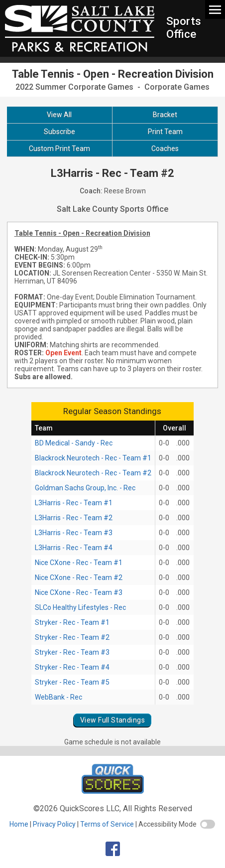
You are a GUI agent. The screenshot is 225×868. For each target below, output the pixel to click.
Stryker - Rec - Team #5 (72, 682)
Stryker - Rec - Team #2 (72, 637)
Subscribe (59, 132)
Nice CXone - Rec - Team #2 (79, 578)
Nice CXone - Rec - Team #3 (79, 592)
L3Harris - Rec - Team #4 (74, 548)
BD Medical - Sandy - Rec (74, 443)
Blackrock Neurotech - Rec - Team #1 (93, 458)
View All (59, 115)
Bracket (165, 115)
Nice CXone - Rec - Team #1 (79, 563)
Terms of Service (107, 824)
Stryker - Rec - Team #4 (72, 667)
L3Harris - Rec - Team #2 (74, 518)
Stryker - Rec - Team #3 (72, 652)
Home (19, 824)
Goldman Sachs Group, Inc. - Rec (85, 488)
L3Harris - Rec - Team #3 (74, 533)
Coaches (165, 148)
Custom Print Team (59, 148)
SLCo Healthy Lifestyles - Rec (80, 607)
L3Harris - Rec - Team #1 (74, 503)
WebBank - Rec (58, 697)
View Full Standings (112, 720)
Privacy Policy (54, 824)
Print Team (165, 132)
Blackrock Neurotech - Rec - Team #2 (93, 473)
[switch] (208, 824)
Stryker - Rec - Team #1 (72, 622)
